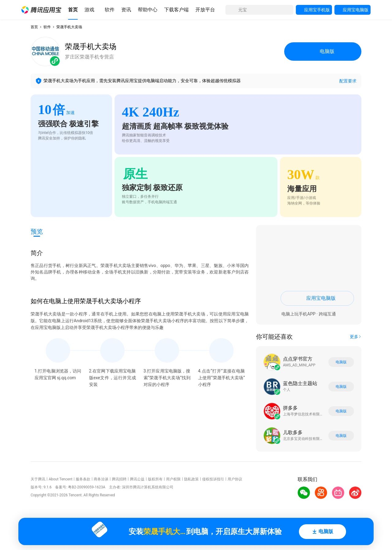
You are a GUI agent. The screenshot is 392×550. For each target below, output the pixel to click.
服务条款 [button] (83, 479)
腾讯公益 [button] (137, 479)
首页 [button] (34, 27)
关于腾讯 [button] (38, 479)
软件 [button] (47, 27)
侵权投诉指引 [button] (213, 479)
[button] (41, 10)
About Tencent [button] (60, 479)
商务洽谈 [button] (101, 479)
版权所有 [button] (155, 479)
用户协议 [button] (235, 479)
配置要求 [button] (348, 81)
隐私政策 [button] (191, 479)
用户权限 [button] (173, 479)
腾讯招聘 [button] (119, 479)
